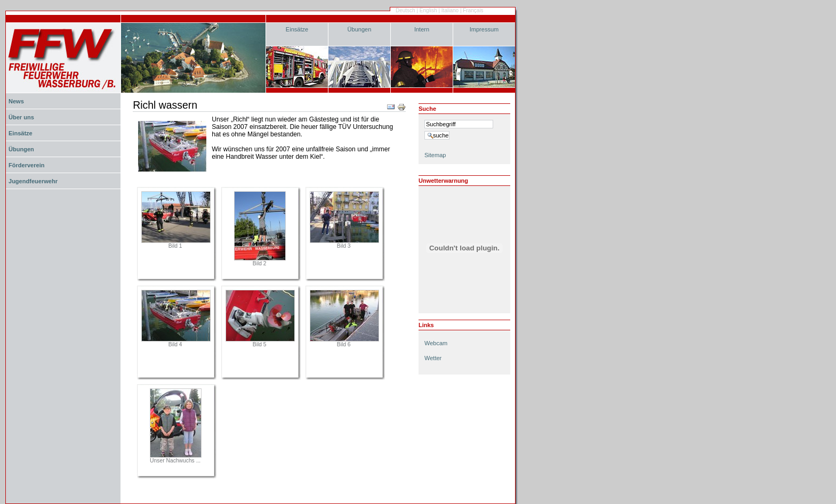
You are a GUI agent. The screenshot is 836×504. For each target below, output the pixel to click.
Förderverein (26, 165)
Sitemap (435, 155)
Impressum (484, 29)
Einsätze (297, 29)
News (16, 101)
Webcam (436, 343)
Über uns (21, 117)
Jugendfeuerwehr (33, 181)
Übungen (360, 29)
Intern (422, 29)
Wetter (433, 358)
